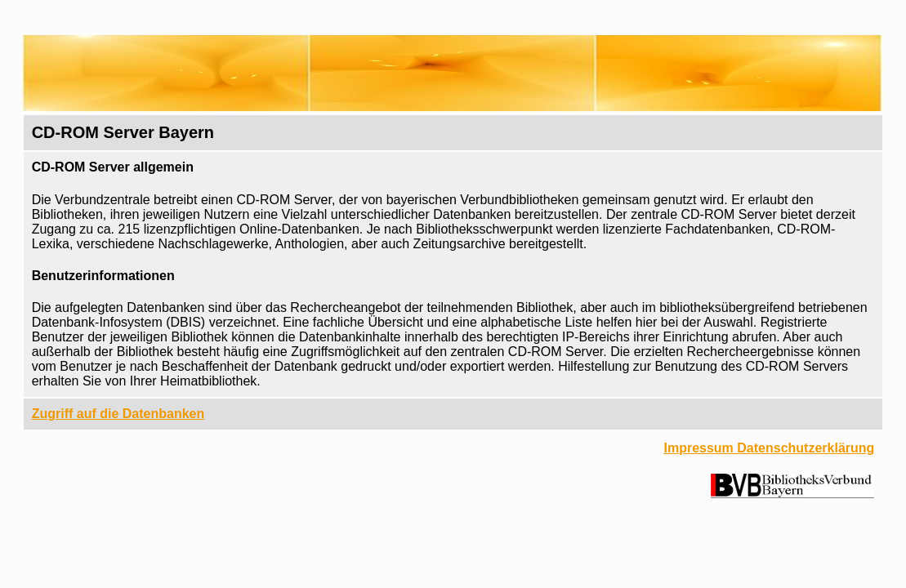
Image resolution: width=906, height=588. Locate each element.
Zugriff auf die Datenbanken (118, 414)
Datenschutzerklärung (806, 448)
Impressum (698, 448)
